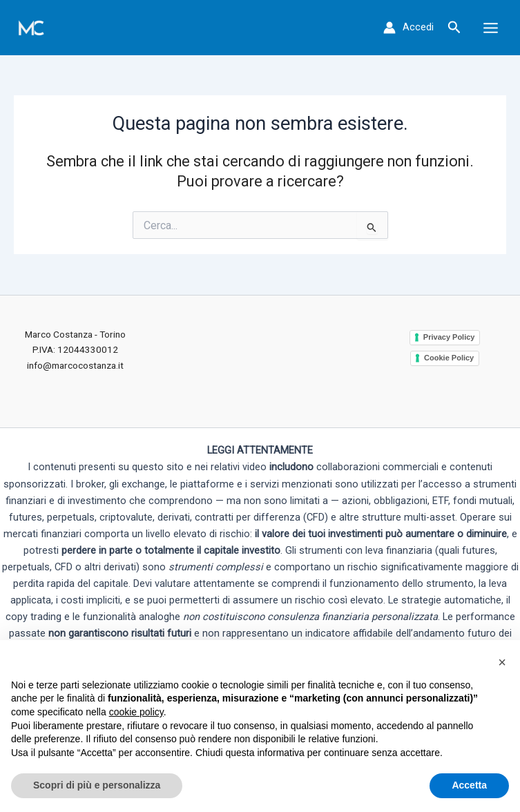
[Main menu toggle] (491, 27)
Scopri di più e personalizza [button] (97, 785)
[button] (454, 28)
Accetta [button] (469, 785)
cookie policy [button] (136, 712)
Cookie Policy (449, 358)
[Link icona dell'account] (408, 28)
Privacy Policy (449, 337)
